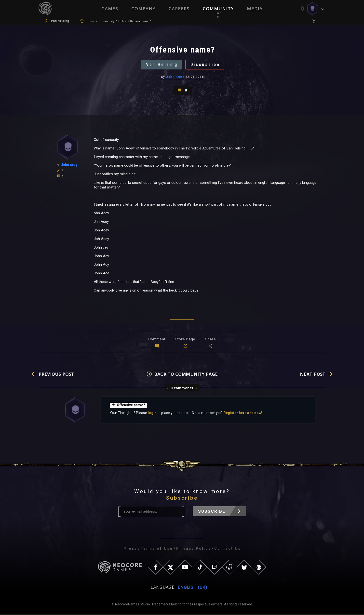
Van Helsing (161, 65)
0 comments (182, 389)
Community (218, 9)
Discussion (206, 65)
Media (255, 9)
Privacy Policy (194, 549)
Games (110, 9)
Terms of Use (157, 549)
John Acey (175, 77)
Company (143, 9)
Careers (179, 9)
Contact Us (228, 549)
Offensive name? (128, 406)
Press (130, 549)
